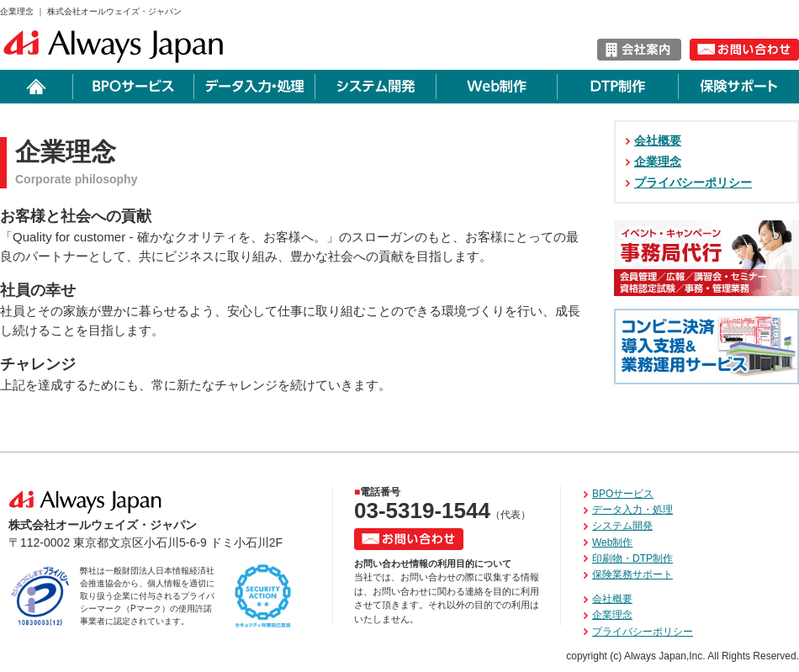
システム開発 (622, 526)
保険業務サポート (632, 574)
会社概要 (658, 140)
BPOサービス (623, 494)
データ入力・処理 (632, 510)
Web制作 (612, 542)
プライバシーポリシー (693, 183)
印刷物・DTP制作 (632, 558)
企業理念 (658, 161)
